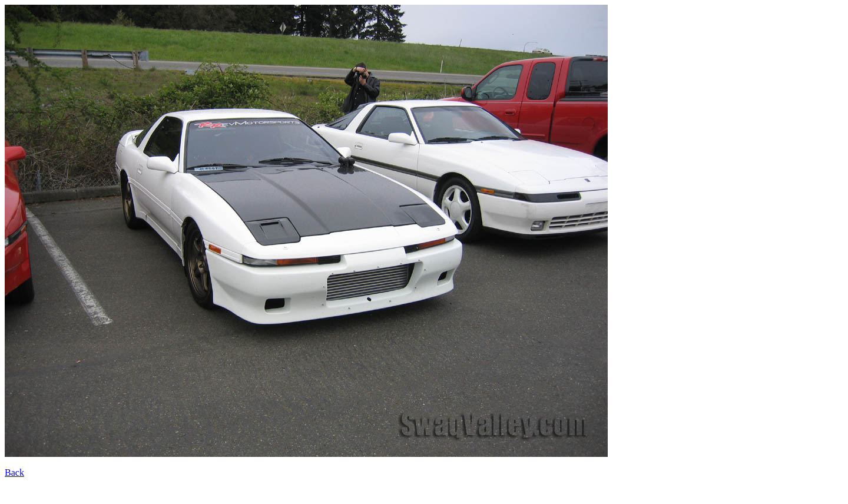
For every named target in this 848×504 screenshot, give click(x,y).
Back (14, 472)
